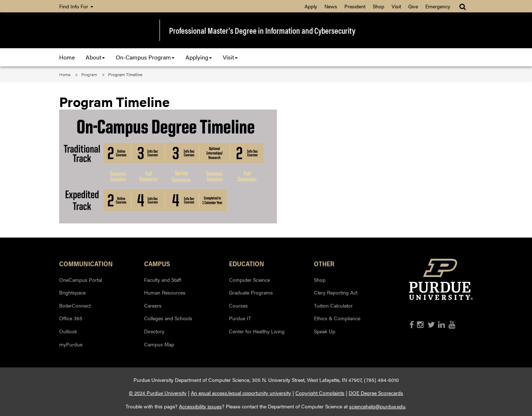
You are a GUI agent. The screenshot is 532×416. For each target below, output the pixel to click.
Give (413, 6)
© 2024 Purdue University (158, 393)
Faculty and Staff (163, 280)
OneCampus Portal (81, 280)
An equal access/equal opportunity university (241, 393)
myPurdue (71, 344)
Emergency (438, 6)
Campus (157, 263)
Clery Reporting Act (336, 292)
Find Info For (76, 6)
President (355, 6)
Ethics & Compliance (337, 318)
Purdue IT (240, 318)
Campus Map (159, 344)
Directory (154, 331)
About (95, 57)
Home (67, 57)
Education (247, 263)
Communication (86, 263)
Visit (396, 6)
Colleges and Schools (168, 318)
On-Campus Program (145, 57)
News (331, 6)
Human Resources (165, 292)
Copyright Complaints (320, 393)
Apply (311, 6)
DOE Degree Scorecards (376, 393)
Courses (238, 305)
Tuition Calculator (333, 305)
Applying (199, 57)
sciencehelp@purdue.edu (377, 406)
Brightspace (72, 292)
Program (89, 74)
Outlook (68, 331)
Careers (153, 305)
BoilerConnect (75, 305)
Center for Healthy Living (257, 331)
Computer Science (249, 280)
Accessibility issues (200, 406)
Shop (378, 6)
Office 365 (71, 318)
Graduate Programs (251, 292)
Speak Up (325, 331)
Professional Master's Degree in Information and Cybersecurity (262, 30)
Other (324, 263)
